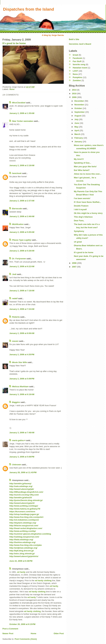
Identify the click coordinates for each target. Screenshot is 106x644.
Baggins (16, 402)
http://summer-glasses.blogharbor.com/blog (30, 534)
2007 (75, 267)
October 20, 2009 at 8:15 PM (22, 624)
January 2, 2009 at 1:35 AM (22, 113)
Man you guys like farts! (85, 167)
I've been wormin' (82, 198)
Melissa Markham (20, 387)
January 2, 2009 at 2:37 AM (22, 201)
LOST (75, 71)
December (79, 101)
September (80, 112)
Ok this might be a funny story (88, 213)
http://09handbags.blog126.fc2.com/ (26, 492)
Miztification (18, 224)
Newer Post (8, 633)
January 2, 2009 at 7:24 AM (22, 309)
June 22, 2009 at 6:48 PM (21, 561)
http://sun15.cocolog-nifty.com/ (24, 495)
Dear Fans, (79, 221)
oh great (78, 242)
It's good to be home (14, 43)
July (77, 119)
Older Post (59, 633)
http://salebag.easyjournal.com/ (24, 537)
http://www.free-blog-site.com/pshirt (26, 517)
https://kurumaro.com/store (22, 512)
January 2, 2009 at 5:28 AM (22, 251)
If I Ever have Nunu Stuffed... (87, 202)
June (77, 123)
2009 (75, 97)
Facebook (77, 58)
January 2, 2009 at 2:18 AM (22, 165)
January (79, 142)
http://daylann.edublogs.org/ (23, 523)
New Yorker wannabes (23, 121)
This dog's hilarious (83, 217)
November (80, 105)
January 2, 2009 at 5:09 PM (22, 379)
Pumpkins (78, 77)
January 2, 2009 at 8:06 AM (22, 333)
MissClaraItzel (19, 103)
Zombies (77, 80)
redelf (15, 298)
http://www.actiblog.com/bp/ (23, 531)
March (78, 134)
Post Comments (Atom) (26, 639)
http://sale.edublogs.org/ (21, 486)
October (79, 108)
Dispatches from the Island (28, 9)
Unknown (17, 465)
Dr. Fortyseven (19, 259)
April (77, 130)
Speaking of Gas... (82, 163)
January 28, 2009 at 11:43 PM (23, 472)
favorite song (79, 64)
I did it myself (80, 209)
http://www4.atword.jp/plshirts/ (24, 556)
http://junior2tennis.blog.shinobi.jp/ (26, 500)
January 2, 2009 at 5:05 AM (22, 232)
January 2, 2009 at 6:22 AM (22, 266)
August (78, 116)
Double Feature (81, 206)
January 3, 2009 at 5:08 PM (22, 457)
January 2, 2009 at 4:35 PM (22, 354)
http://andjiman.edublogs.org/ (23, 548)
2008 (75, 263)
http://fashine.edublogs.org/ (22, 542)
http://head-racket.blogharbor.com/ (26, 528)
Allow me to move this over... (87, 174)
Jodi (14, 274)
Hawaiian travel (80, 68)
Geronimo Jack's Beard (80, 44)
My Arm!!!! (79, 159)
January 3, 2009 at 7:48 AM (22, 433)
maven (15, 341)
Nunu (12, 89)
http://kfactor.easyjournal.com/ (24, 526)
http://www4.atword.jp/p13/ (22, 503)
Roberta (16, 317)
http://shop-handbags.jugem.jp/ (24, 514)
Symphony (79, 231)
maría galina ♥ (19, 440)
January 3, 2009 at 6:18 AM (22, 394)
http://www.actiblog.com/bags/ (24, 506)
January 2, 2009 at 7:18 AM (22, 291)
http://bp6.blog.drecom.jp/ (22, 551)
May (77, 127)
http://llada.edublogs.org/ (21, 540)
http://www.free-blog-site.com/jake (26, 545)
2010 (75, 94)
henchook (17, 173)
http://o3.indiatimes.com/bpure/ (24, 520)
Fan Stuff (77, 61)
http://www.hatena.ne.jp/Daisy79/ (25, 509)
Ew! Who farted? (82, 170)
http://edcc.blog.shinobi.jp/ (22, 554)
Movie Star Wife (20, 362)
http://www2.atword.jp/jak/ (22, 489)
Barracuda (17, 209)
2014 (75, 90)
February (79, 138)
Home (33, 633)
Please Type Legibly (22, 240)
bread (75, 55)
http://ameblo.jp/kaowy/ (20, 484)
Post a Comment (10, 629)
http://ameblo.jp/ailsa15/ (21, 498)
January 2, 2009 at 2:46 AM (22, 216)
